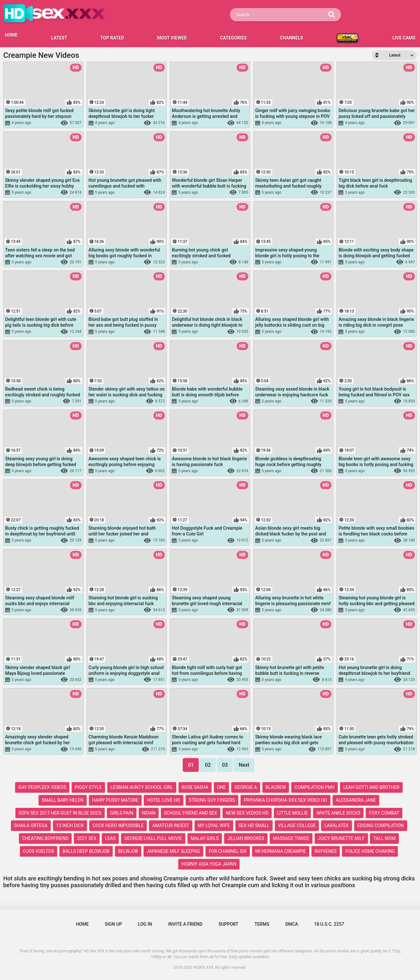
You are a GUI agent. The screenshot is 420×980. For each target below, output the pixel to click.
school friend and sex (191, 813)
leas (110, 838)
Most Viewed (172, 38)
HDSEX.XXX (203, 967)
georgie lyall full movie (153, 838)
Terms (262, 924)
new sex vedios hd (247, 813)
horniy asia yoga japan (209, 864)
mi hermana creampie (281, 851)
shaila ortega (31, 825)
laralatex (337, 825)
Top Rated (112, 38)
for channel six (228, 851)
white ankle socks (338, 813)
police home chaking (370, 851)
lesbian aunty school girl (142, 787)
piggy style (88, 787)
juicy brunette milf (341, 838)
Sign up (113, 924)
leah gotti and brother (371, 787)
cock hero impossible (118, 825)
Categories (233, 38)
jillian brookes (246, 838)
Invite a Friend (185, 924)
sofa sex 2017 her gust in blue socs (60, 813)
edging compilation (381, 825)
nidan (149, 813)
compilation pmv (315, 787)
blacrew (276, 787)
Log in (145, 924)
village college (297, 825)
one (222, 787)
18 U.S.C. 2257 (329, 924)
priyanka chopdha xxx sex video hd (285, 800)
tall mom (384, 838)
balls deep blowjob (86, 851)
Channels (292, 38)
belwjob (128, 851)
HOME (11, 35)
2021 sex (87, 838)
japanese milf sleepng (173, 851)
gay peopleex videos (42, 787)
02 (208, 765)
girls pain (122, 813)
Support (228, 924)
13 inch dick (70, 825)
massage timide (291, 838)
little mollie (293, 813)
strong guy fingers (212, 800)
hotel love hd (164, 800)
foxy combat (384, 813)
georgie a (246, 787)
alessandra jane (356, 800)
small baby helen (63, 800)
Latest (59, 38)
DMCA (292, 924)
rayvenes (326, 851)
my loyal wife (214, 825)
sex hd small (254, 825)
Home (83, 924)
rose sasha (195, 787)
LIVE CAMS (404, 38)
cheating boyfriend (45, 838)
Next (244, 765)
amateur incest (171, 825)
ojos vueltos (39, 851)
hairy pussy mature (115, 800)
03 (225, 765)
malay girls (205, 838)
